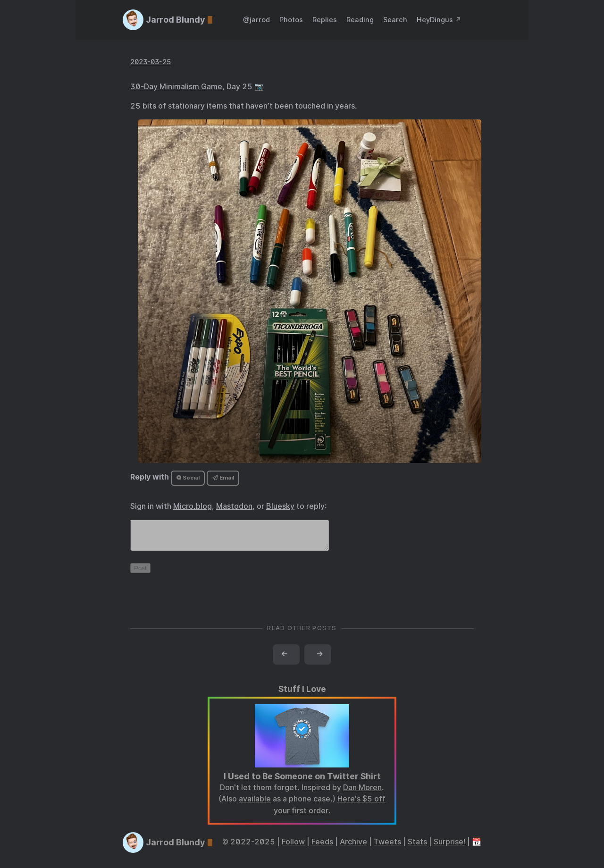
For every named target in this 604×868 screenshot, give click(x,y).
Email (223, 478)
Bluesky (280, 506)
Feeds (322, 847)
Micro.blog (193, 506)
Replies (325, 20)
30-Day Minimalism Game (176, 87)
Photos (291, 20)
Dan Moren (362, 793)
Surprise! (449, 847)
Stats (417, 847)
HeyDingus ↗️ (439, 20)
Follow (293, 847)
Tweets (387, 847)
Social (188, 478)
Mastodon (234, 506)
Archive (353, 847)
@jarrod (256, 20)
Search (395, 20)
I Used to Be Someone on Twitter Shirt (302, 782)
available (255, 805)
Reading (360, 20)
